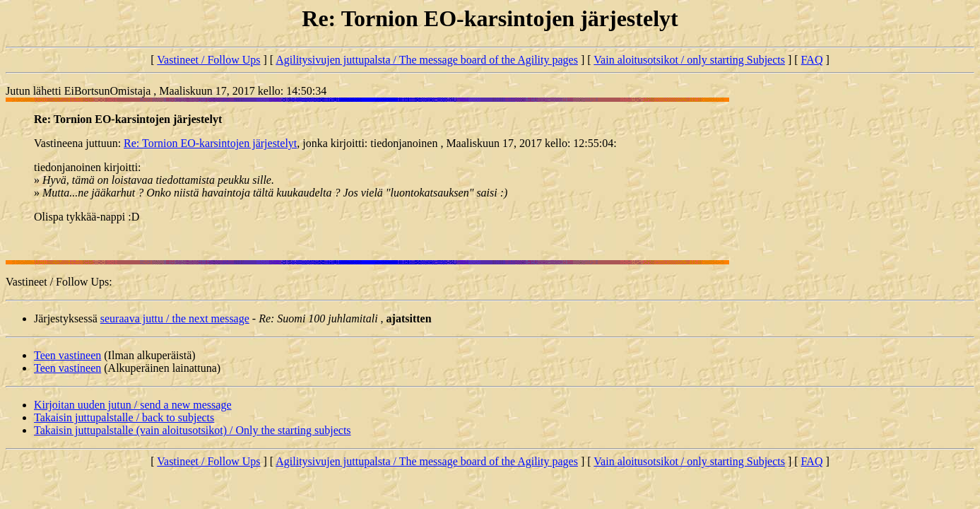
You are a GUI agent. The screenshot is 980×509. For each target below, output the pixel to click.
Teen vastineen (67, 355)
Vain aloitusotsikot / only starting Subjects (689, 60)
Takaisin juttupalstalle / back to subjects (124, 417)
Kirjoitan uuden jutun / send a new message (133, 405)
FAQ (812, 60)
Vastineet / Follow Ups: (59, 282)
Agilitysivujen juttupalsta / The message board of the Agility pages (427, 60)
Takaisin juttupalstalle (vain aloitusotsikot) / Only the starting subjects (193, 430)
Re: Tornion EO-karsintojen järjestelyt (210, 143)
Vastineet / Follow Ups (208, 60)
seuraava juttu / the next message (175, 318)
